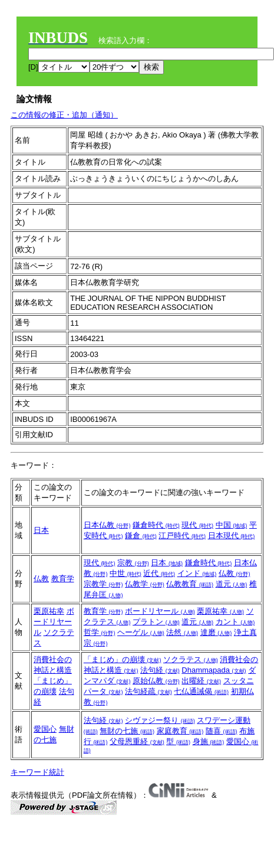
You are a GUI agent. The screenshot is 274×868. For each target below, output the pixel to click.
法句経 (160, 670)
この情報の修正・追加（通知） (64, 115)
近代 (159, 573)
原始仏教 (156, 681)
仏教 (41, 579)
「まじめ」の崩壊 (123, 659)
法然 (182, 632)
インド (197, 573)
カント (235, 622)
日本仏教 (107, 525)
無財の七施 (127, 731)
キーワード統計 (37, 772)
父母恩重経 (137, 741)
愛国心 (45, 729)
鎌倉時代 (156, 525)
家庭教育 (180, 731)
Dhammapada (214, 670)
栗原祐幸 (49, 611)
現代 (197, 525)
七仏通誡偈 (201, 691)
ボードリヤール (54, 622)
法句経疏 (148, 691)
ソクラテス (191, 659)
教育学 (63, 579)
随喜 (222, 731)
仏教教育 (190, 584)
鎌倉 (141, 535)
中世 (126, 573)
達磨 (216, 632)
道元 (232, 584)
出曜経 (201, 681)
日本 (41, 530)
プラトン (156, 622)
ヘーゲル (141, 632)
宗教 (133, 563)
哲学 (100, 632)
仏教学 (145, 584)
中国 (232, 525)
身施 (209, 741)
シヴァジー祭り (160, 720)
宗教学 (103, 584)
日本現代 (232, 535)
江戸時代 (182, 535)
